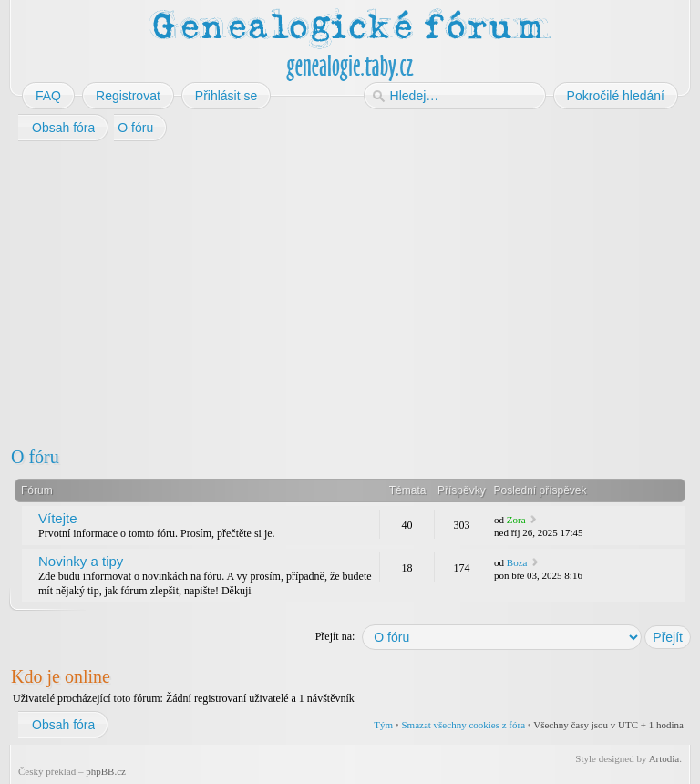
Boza (517, 562)
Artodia (664, 758)
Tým (383, 725)
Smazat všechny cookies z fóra (463, 725)
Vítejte (58, 518)
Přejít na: (335, 636)
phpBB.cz (106, 771)
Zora (516, 520)
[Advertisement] (350, 290)
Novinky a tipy (81, 561)
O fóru (35, 457)
